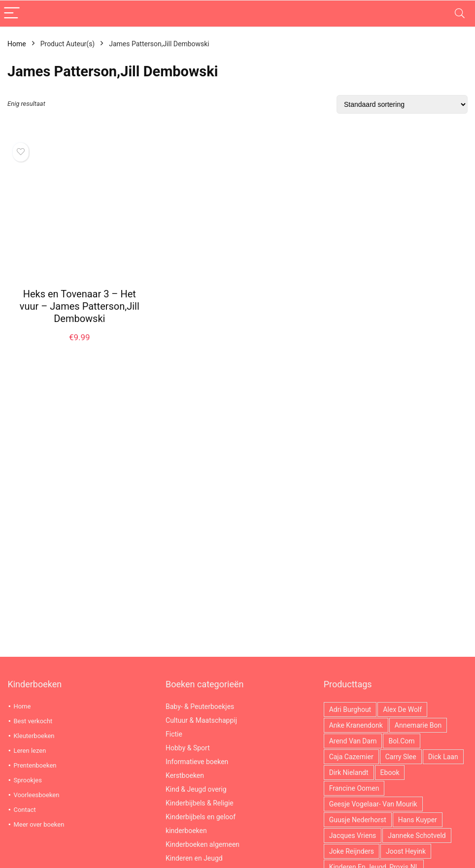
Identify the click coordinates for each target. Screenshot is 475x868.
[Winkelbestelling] (402, 104)
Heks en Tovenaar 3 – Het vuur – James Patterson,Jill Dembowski (80, 306)
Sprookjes (27, 780)
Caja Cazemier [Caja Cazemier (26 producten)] (351, 757)
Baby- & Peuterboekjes (200, 707)
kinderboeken (186, 831)
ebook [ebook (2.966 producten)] (390, 772)
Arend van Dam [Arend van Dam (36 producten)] (353, 741)
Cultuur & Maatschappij (201, 720)
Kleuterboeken (34, 736)
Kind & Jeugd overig (196, 789)
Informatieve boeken (197, 762)
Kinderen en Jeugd (194, 858)
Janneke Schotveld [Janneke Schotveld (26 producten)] (417, 836)
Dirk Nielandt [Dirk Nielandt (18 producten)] (349, 772)
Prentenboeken (35, 765)
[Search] (460, 14)
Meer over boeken (39, 824)
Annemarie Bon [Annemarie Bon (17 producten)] (418, 725)
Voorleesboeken (36, 795)
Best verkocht (33, 721)
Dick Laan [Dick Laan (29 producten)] (443, 757)
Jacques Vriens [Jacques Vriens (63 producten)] (353, 836)
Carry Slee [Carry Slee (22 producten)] (401, 757)
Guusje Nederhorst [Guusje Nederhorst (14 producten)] (358, 820)
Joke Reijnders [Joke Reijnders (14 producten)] (352, 851)
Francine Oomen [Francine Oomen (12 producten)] (354, 788)
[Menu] (12, 14)
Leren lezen (30, 751)
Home (17, 44)
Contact (24, 810)
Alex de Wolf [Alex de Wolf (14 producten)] (402, 709)
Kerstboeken (185, 775)
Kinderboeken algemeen (203, 844)
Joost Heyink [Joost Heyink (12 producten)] (406, 851)
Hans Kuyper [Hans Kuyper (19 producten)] (418, 820)
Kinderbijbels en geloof (201, 817)
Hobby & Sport (188, 748)
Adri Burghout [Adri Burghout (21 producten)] (350, 709)
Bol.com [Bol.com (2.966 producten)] (401, 741)
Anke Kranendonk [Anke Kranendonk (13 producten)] (356, 725)
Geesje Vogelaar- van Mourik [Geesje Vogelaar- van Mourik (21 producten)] (373, 804)
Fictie (174, 734)
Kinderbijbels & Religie (200, 803)
